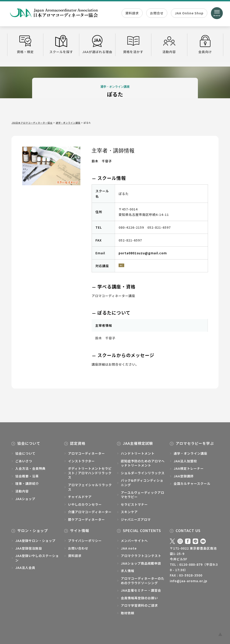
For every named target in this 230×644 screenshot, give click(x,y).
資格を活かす (133, 45)
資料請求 (132, 13)
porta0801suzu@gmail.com (143, 253)
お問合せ (157, 13)
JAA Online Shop (189, 13)
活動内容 (169, 45)
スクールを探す (61, 45)
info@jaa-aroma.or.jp (189, 581)
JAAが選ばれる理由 (97, 45)
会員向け (205, 45)
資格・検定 (25, 45)
